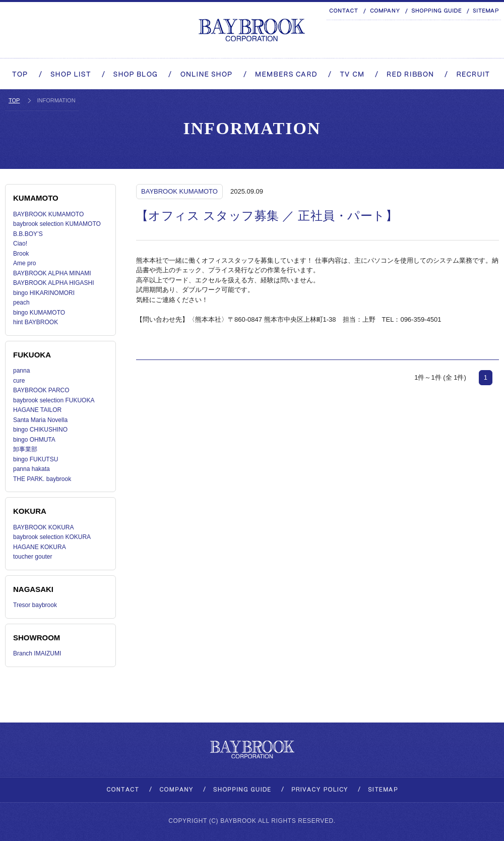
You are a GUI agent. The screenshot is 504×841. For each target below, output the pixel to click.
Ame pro (24, 263)
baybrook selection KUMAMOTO (57, 224)
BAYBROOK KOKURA (43, 527)
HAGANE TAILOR (37, 410)
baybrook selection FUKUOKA (54, 400)
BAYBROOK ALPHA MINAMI (52, 273)
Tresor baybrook (35, 605)
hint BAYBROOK (36, 322)
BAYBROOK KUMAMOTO (48, 214)
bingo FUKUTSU (36, 459)
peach (21, 303)
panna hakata (31, 469)
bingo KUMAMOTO (39, 313)
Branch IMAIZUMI (37, 653)
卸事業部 (25, 449)
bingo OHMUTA (34, 440)
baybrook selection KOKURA (52, 537)
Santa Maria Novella (40, 420)
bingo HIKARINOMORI (44, 293)
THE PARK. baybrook (42, 479)
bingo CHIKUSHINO (40, 430)
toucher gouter (33, 557)
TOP (14, 100)
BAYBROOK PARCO (41, 390)
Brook (21, 254)
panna (21, 371)
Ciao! (20, 244)
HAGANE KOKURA (40, 547)
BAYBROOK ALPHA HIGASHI (54, 283)
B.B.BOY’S (28, 234)
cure (19, 381)
